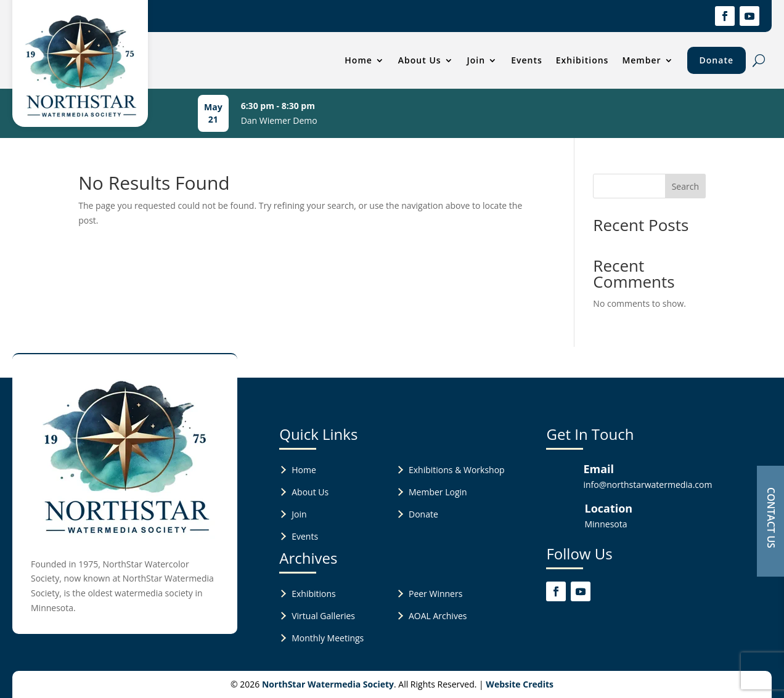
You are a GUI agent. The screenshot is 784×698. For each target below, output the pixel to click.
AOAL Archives (438, 616)
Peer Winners (435, 594)
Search (685, 186)
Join (476, 60)
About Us (420, 60)
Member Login (438, 492)
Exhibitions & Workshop (457, 470)
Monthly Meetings (328, 638)
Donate (717, 60)
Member (641, 60)
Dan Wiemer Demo (279, 120)
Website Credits (520, 684)
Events (527, 60)
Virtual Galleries (323, 616)
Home (358, 60)
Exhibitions (582, 60)
